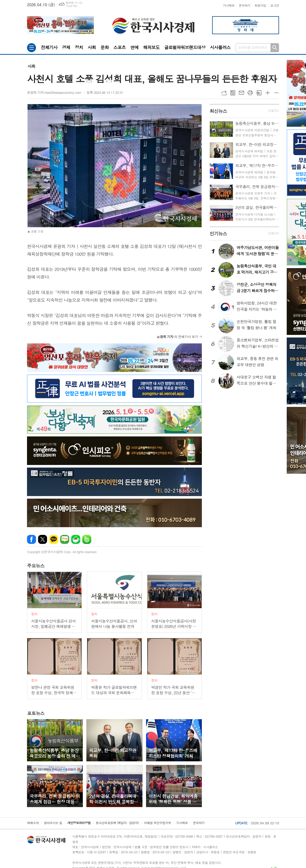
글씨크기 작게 (276, 93)
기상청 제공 (71, 6)
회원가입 (260, 5)
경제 (66, 47)
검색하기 (275, 48)
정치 (79, 47)
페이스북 (31, 539)
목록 (233, 93)
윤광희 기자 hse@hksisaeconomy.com (54, 92)
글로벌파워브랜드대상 (185, 47)
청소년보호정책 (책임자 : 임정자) (117, 823)
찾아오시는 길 (53, 823)
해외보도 (151, 47)
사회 (92, 47)
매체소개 (33, 823)
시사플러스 (220, 47)
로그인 (275, 5)
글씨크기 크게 (268, 93)
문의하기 (244, 5)
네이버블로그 (65, 539)
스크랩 (259, 93)
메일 (241, 93)
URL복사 (224, 93)
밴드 (87, 539)
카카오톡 (54, 539)
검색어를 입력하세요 (253, 47)
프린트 (250, 93)
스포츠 (120, 47)
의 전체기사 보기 (177, 337)
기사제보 (229, 5)
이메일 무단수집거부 (157, 823)
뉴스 (36, 566)
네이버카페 (76, 539)
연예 (134, 47)
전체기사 (49, 47)
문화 (105, 47)
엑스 (43, 539)
